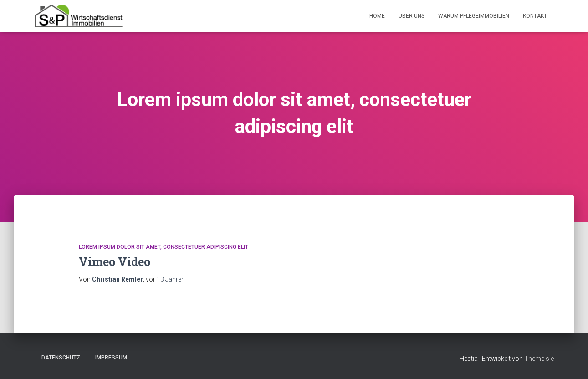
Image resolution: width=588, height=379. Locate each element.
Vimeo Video (115, 262)
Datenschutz (61, 358)
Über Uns (412, 16)
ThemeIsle (539, 359)
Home (377, 16)
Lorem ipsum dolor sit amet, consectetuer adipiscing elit (164, 247)
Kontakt (535, 16)
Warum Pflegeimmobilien (474, 16)
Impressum (111, 358)
